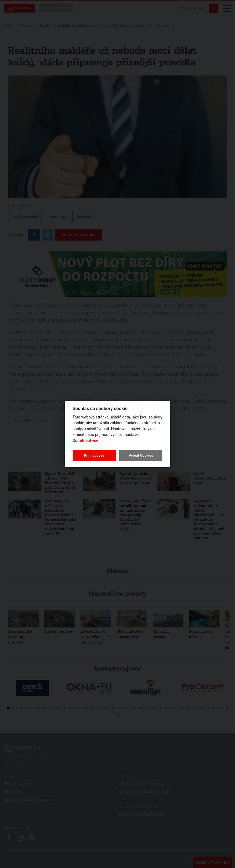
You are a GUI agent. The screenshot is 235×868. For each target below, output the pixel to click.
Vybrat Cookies (141, 455)
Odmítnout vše (85, 441)
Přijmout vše (94, 455)
